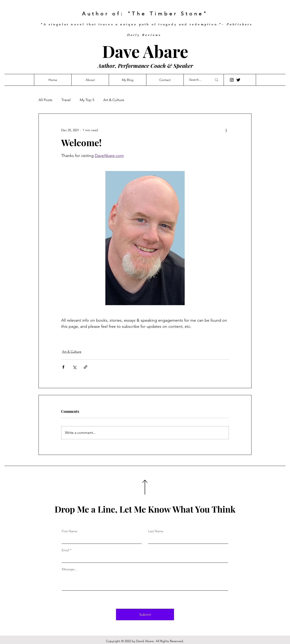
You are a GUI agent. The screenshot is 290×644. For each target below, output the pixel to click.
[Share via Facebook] (63, 367)
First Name (69, 531)
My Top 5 (87, 100)
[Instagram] (232, 80)
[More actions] (226, 130)
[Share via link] (86, 367)
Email (65, 550)
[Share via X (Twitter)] (74, 367)
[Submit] (145, 614)
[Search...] (197, 80)
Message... (70, 569)
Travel (66, 100)
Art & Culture (114, 100)
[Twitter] (238, 80)
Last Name (156, 531)
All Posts (45, 100)
